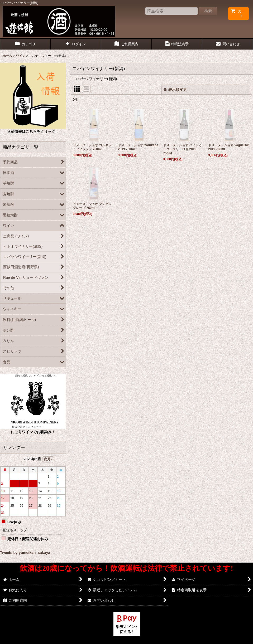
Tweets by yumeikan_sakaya (25, 553)
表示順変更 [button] (175, 90)
